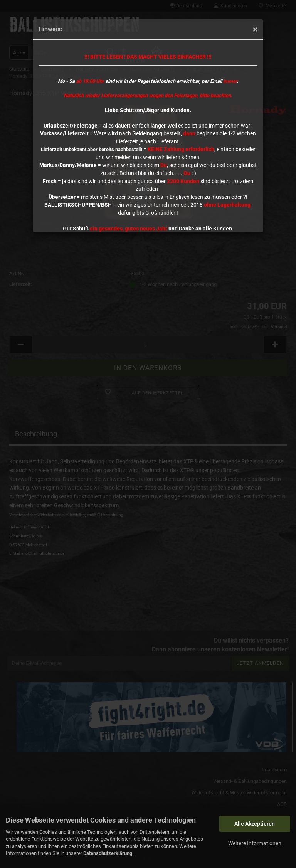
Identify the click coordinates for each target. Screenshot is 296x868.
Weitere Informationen (255, 843)
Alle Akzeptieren (255, 824)
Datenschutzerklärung (108, 853)
